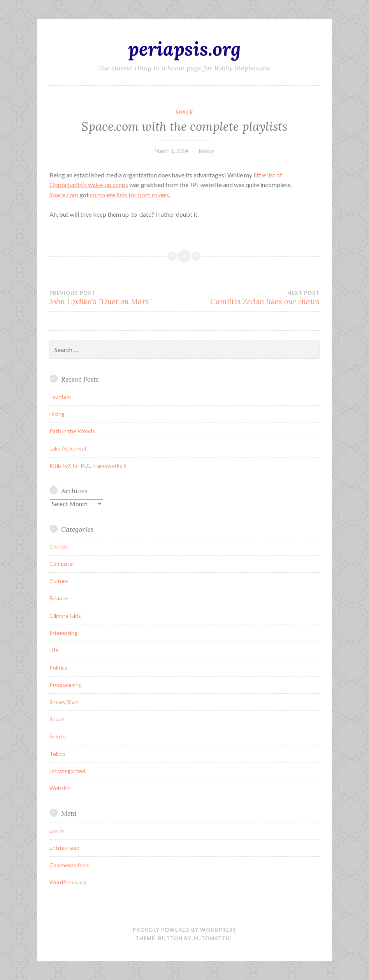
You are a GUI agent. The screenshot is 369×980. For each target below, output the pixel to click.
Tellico (57, 754)
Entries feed (64, 848)
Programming (66, 685)
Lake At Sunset (68, 448)
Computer (62, 564)
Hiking (57, 414)
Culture (59, 581)
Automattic (212, 938)
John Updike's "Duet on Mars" (117, 298)
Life (54, 650)
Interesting (63, 633)
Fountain (60, 397)
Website (60, 788)
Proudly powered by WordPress (184, 930)
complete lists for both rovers (129, 195)
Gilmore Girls (65, 616)
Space (184, 112)
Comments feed (69, 865)
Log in (57, 830)
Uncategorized (67, 771)
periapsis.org (184, 49)
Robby (206, 151)
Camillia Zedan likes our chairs (252, 298)
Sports (58, 736)
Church (58, 546)
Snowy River (64, 702)
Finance (59, 598)
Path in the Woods (72, 431)
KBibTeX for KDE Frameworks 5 (88, 465)
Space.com (64, 195)
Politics (58, 667)
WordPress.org (68, 882)
